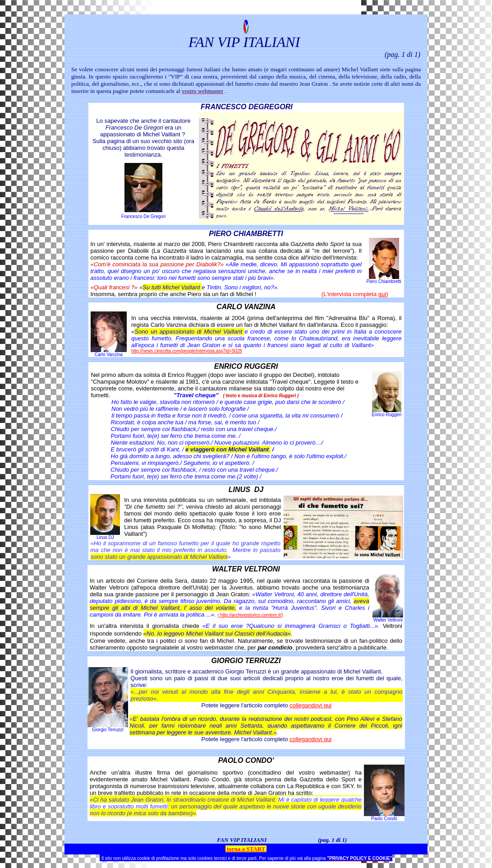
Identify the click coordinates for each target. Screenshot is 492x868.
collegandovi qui (310, 705)
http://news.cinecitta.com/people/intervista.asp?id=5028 (186, 351)
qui (382, 294)
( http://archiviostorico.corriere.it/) (250, 615)
